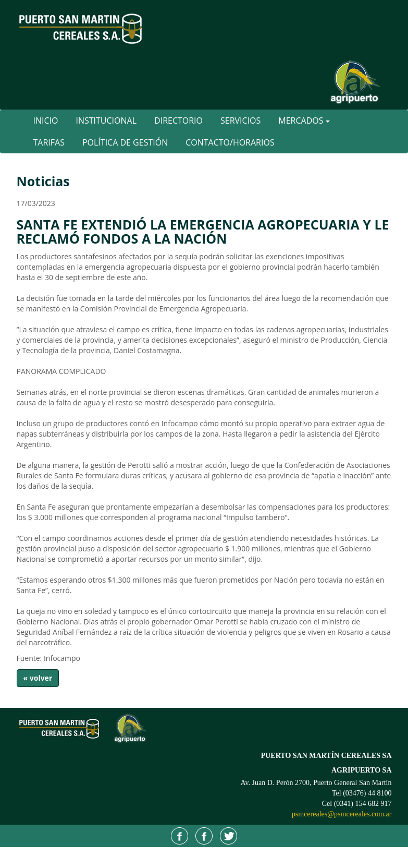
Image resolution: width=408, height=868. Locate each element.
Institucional (106, 120)
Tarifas (49, 142)
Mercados (304, 120)
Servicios (240, 120)
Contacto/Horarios (230, 142)
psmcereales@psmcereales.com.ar (342, 814)
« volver (38, 678)
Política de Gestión (125, 142)
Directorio (178, 120)
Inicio (46, 120)
